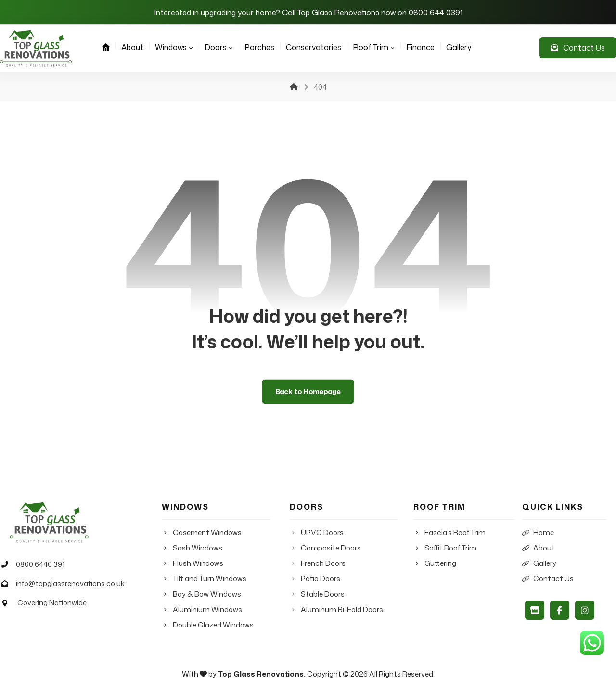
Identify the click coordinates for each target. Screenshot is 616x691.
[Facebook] (560, 610)
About (539, 548)
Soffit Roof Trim (445, 548)
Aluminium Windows (202, 609)
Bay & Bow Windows (201, 594)
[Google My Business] (535, 610)
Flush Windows (192, 563)
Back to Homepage (308, 392)
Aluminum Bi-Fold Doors (336, 609)
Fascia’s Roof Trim (449, 532)
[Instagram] (585, 610)
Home (538, 532)
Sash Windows (192, 548)
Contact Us (548, 579)
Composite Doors (325, 548)
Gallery (539, 563)
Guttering (435, 563)
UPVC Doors (317, 532)
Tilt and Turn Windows (204, 579)
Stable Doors (317, 594)
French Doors (318, 563)
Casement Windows (202, 532)
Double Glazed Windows (208, 625)
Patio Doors (315, 579)
